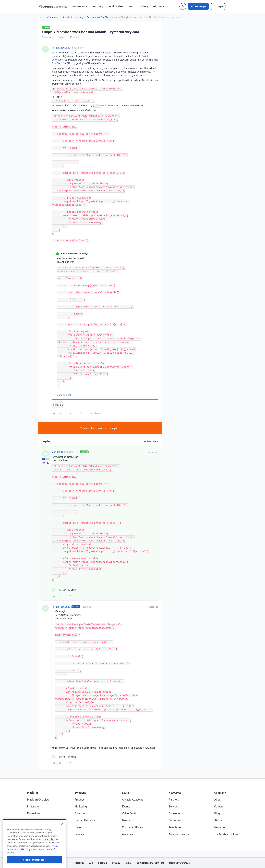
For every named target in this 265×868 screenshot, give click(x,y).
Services (174, 806)
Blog (217, 813)
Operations (81, 813)
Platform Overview (38, 800)
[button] (198, 6)
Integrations (34, 806)
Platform (32, 793)
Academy (143, 6)
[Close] (62, 841)
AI (28, 827)
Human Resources (86, 820)
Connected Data (37, 834)
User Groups (98, 6)
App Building (35, 820)
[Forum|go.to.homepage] (53, 6)
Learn (125, 793)
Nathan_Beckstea (61, 48)
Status (218, 820)
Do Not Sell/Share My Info (150, 863)
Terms (128, 863)
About (218, 800)
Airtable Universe (179, 834)
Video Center (130, 813)
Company (220, 793)
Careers (219, 806)
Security (80, 863)
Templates (175, 827)
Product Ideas (116, 6)
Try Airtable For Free (226, 834)
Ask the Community (73, 17)
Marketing (81, 806)
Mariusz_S (57, 452)
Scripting (58, 405)
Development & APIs (97, 17)
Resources (175, 793)
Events (131, 6)
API (91, 863)
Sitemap (103, 863)
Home (41, 17)
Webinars (128, 834)
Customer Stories (132, 827)
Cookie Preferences (179, 863)
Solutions (80, 793)
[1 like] (64, 590)
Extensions (34, 813)
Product (79, 800)
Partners (174, 800)
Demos (126, 820)
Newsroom (221, 827)
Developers (175, 813)
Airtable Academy (133, 800)
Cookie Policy (48, 856)
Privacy (116, 863)
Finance (79, 834)
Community (53, 17)
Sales (78, 827)
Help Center (159, 6)
